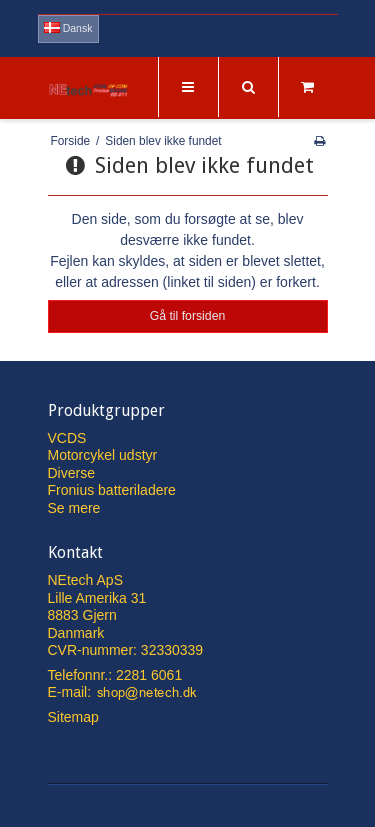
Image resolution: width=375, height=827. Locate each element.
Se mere (74, 508)
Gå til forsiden (188, 316)
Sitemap (73, 717)
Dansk (68, 28)
